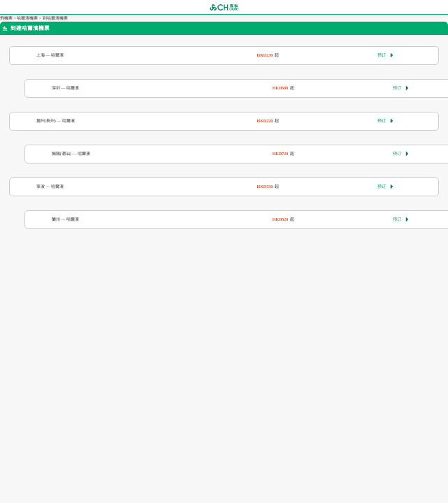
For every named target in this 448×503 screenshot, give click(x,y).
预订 (385, 55)
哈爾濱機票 (27, 18)
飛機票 (6, 18)
